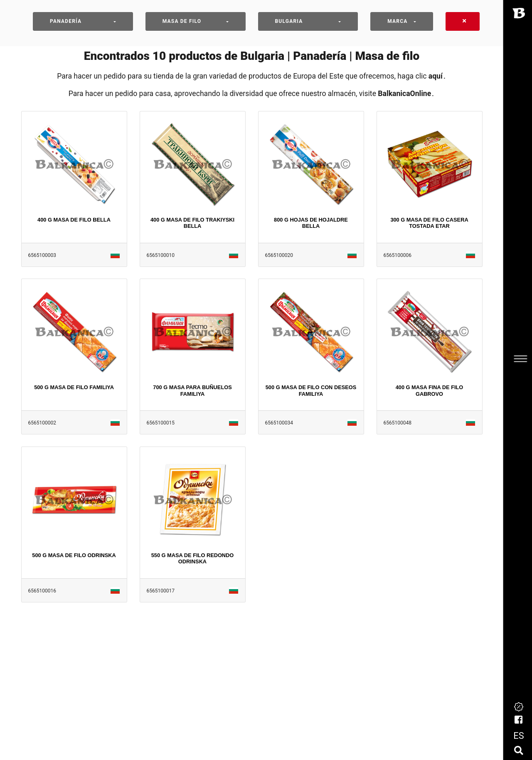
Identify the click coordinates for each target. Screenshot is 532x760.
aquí (436, 76)
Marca (397, 21)
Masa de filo (182, 21)
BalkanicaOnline (404, 94)
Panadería (66, 21)
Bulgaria (289, 21)
